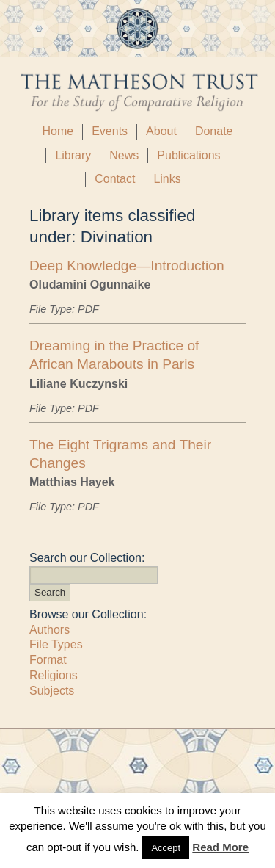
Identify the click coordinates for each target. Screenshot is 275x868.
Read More (220, 847)
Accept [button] (166, 848)
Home (58, 131)
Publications (188, 155)
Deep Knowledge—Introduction (127, 265)
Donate (214, 131)
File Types (56, 644)
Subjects (52, 691)
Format (48, 660)
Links (167, 179)
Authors (49, 630)
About (161, 131)
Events (110, 131)
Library (73, 155)
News (124, 155)
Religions (54, 675)
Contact (115, 179)
